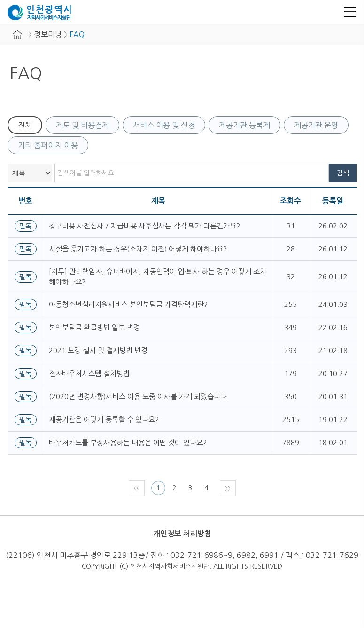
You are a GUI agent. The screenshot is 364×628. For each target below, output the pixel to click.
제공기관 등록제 (244, 125)
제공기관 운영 (316, 125)
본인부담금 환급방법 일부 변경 (94, 327)
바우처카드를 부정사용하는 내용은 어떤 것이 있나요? (128, 443)
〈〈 (137, 488)
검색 (343, 173)
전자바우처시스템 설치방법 (89, 373)
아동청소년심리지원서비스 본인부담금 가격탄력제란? (128, 304)
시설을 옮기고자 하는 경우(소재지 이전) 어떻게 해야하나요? (138, 249)
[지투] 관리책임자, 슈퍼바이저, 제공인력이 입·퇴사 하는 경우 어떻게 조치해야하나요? (158, 277)
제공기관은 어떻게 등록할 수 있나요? (104, 420)
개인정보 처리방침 (182, 534)
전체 (25, 125)
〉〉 (228, 488)
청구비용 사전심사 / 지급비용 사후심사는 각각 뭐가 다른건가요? (144, 226)
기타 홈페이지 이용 (48, 145)
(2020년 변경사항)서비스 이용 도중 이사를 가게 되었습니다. (139, 396)
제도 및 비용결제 (82, 125)
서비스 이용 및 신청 (164, 125)
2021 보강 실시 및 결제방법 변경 (98, 350)
